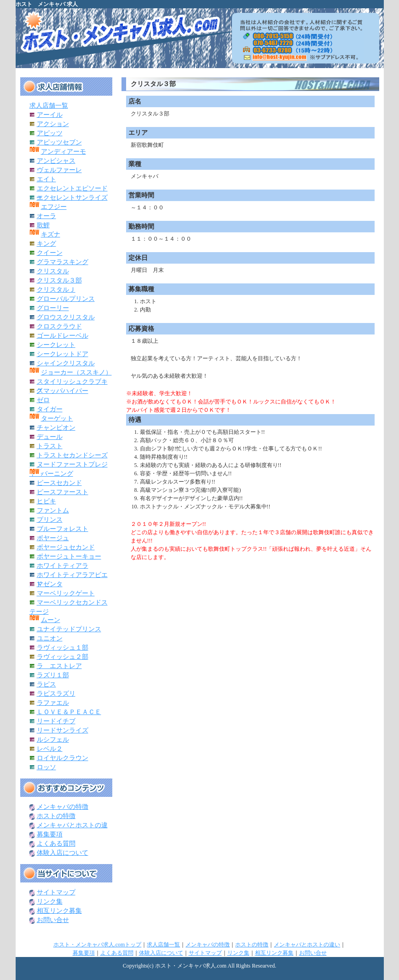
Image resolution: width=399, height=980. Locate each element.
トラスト (50, 446)
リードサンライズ (63, 730)
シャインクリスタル (66, 363)
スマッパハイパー (63, 391)
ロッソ (46, 767)
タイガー (50, 409)
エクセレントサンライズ (72, 198)
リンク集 (50, 902)
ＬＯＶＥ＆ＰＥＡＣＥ (69, 712)
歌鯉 (43, 225)
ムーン (51, 620)
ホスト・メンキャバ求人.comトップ (98, 945)
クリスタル (53, 271)
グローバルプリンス (66, 299)
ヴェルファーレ (59, 170)
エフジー (54, 207)
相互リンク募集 (59, 911)
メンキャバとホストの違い (307, 945)
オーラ (46, 216)
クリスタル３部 (59, 280)
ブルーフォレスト (63, 529)
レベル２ (50, 749)
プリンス (50, 520)
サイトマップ (56, 892)
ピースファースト (63, 492)
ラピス (46, 684)
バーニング (57, 474)
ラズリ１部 (53, 675)
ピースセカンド (59, 483)
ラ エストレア (59, 666)
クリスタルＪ (56, 290)
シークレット (56, 345)
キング (46, 244)
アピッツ (50, 133)
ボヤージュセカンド (66, 547)
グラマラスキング (63, 262)
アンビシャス (56, 161)
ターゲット (57, 418)
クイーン (50, 253)
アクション (53, 124)
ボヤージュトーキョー (69, 556)
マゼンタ (50, 584)
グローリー (53, 308)
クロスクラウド (59, 326)
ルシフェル (53, 740)
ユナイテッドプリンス (69, 629)
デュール (50, 437)
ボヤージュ (53, 538)
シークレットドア (63, 354)
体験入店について (63, 853)
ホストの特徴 (56, 816)
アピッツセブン (59, 142)
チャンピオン (56, 428)
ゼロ (43, 400)
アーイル (50, 115)
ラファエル (53, 703)
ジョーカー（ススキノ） (76, 372)
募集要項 (50, 834)
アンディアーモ (64, 152)
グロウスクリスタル (66, 317)
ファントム (53, 510)
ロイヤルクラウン (63, 758)
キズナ (51, 234)
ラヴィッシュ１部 (63, 648)
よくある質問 (56, 844)
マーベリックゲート (66, 593)
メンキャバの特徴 (63, 807)
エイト (46, 179)
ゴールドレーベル (63, 336)
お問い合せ (53, 920)
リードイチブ (56, 721)
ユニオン (50, 638)
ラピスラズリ (56, 694)
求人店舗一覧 (49, 106)
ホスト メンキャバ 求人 (47, 4)
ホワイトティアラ (63, 566)
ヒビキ (46, 501)
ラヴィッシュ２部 (63, 657)
